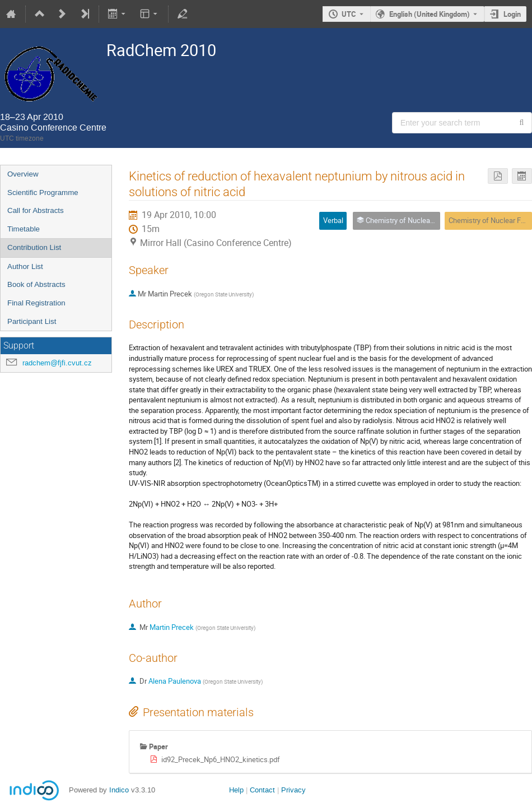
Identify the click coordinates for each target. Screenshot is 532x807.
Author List (25, 266)
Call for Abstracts (36, 210)
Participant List (32, 321)
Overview (23, 174)
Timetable (24, 229)
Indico (119, 790)
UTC (349, 14)
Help (236, 790)
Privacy (293, 790)
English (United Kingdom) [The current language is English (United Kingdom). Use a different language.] (430, 14)
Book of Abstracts (36, 284)
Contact (262, 790)
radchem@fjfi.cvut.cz (57, 363)
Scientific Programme (43, 193)
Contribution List (34, 247)
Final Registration (36, 303)
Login (512, 14)
